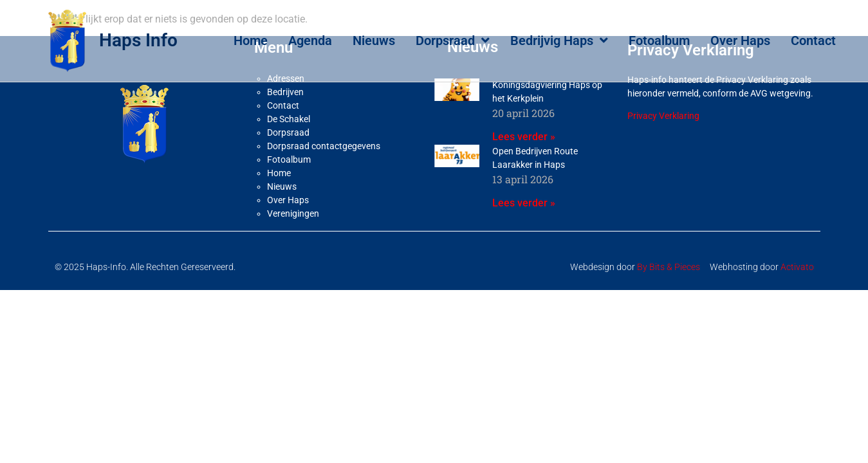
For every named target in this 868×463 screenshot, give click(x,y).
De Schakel (289, 149)
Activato (797, 297)
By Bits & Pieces (669, 297)
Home (251, 41)
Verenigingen (293, 244)
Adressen (286, 109)
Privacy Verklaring (663, 146)
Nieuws (374, 41)
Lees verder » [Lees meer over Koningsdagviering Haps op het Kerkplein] (524, 167)
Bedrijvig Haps (559, 41)
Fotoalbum (659, 41)
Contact (813, 41)
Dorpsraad (453, 41)
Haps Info (138, 40)
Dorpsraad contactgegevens (324, 176)
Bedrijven (285, 122)
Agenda (310, 41)
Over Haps (740, 41)
